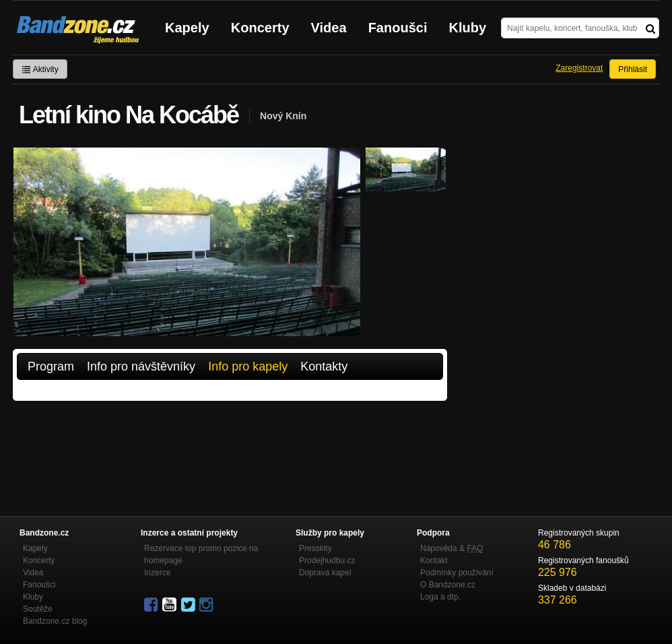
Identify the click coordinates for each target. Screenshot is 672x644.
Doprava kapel (325, 573)
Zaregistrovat (579, 68)
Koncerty (260, 28)
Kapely (187, 28)
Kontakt (434, 560)
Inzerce (157, 573)
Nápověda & (451, 548)
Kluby (468, 28)
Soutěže (38, 609)
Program (51, 366)
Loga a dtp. (440, 597)
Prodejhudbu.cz (327, 560)
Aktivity (40, 69)
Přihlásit (633, 69)
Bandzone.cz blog (55, 621)
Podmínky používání (457, 573)
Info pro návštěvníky (141, 366)
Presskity (315, 548)
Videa (329, 28)
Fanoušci (398, 28)
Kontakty (324, 366)
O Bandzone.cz (448, 585)
